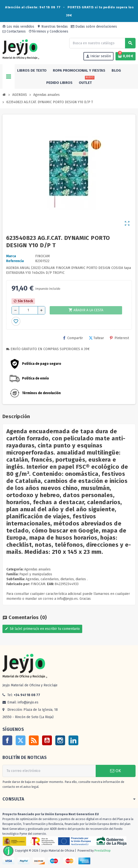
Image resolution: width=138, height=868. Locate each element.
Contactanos (14, 31)
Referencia (15, 261)
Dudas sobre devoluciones (94, 27)
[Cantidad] (28, 310)
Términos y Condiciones (48, 31)
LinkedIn (73, 740)
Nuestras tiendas (52, 27)
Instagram (60, 740)
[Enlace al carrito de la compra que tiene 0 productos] (126, 56)
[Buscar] (102, 43)
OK (115, 771)
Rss (34, 740)
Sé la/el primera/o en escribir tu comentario (42, 629)
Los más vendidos (18, 27)
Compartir (73, 338)
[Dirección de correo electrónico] (49, 771)
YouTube (47, 740)
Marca (11, 256)
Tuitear (96, 338)
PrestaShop (103, 851)
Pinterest (119, 338)
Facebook (7, 740)
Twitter (21, 740)
